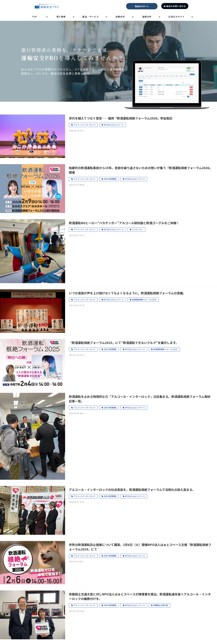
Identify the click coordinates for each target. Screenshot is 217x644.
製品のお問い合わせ (176, 6)
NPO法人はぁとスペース (114, 125)
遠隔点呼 (147, 17)
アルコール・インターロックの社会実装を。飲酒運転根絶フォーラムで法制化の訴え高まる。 (132, 490)
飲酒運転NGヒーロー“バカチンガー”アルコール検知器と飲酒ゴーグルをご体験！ (124, 223)
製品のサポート (142, 6)
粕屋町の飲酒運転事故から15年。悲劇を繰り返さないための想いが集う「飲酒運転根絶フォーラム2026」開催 (141, 170)
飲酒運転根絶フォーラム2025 (144, 300)
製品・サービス (91, 17)
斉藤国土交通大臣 (161, 605)
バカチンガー (138, 229)
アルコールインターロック (84, 125)
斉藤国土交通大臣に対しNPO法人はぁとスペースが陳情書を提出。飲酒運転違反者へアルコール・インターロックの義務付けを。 (140, 596)
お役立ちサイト (176, 17)
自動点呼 (120, 17)
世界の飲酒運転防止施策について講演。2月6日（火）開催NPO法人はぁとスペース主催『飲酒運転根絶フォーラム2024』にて (140, 547)
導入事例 (61, 17)
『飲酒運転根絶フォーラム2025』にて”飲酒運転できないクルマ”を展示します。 (124, 343)
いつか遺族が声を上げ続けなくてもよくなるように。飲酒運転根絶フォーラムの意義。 (127, 293)
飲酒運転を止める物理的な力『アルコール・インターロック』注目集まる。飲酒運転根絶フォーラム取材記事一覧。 (140, 399)
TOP (34, 17)
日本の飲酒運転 (110, 179)
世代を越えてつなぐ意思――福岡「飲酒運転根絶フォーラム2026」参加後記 (121, 118)
